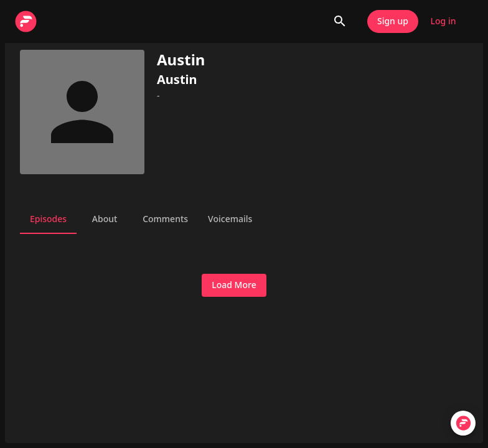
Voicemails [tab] (230, 219)
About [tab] (105, 219)
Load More (234, 285)
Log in (443, 21)
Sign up (393, 21)
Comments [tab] (165, 219)
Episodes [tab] (48, 219)
